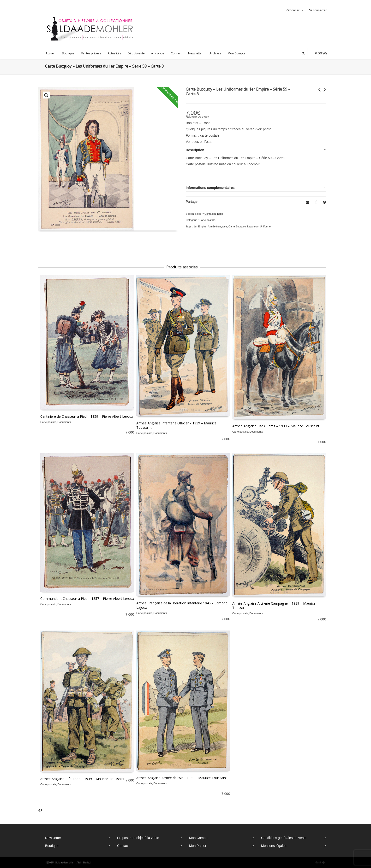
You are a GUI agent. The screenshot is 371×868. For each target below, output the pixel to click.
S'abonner (293, 10)
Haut (320, 862)
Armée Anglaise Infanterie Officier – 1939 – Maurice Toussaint (176, 425)
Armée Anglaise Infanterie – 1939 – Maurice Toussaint (82, 779)
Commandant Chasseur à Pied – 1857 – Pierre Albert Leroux (87, 599)
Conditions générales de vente (284, 838)
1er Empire (200, 226)
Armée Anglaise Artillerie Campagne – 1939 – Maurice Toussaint (274, 605)
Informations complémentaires (210, 188)
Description (195, 150)
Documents (64, 422)
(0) (318, 53)
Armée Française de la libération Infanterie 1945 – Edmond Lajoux (182, 605)
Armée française (217, 226)
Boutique (52, 846)
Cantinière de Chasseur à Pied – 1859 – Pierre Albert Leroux (87, 416)
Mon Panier (198, 846)
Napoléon (253, 226)
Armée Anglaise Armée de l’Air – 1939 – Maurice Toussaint (182, 778)
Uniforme (265, 226)
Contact (123, 846)
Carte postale (207, 220)
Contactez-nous (214, 214)
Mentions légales (274, 846)
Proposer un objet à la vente (138, 838)
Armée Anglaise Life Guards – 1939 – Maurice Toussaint (276, 426)
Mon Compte (199, 838)
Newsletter (53, 838)
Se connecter (318, 10)
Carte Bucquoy (237, 226)
